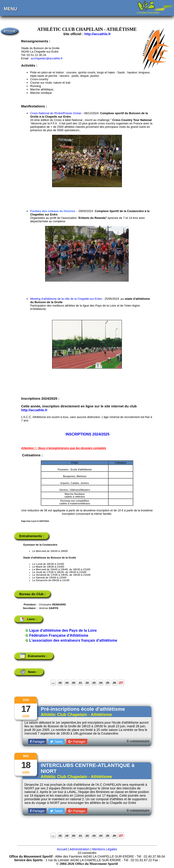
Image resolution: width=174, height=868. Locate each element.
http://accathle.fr (98, 34)
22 (87, 683)
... (53, 683)
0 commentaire (138, 741)
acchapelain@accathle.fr (47, 58)
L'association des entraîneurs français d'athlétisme (73, 640)
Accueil (62, 849)
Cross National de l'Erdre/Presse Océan (56, 113)
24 (101, 683)
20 (74, 683)
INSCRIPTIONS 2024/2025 (87, 434)
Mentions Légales (105, 849)
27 (121, 683)
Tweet (56, 742)
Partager (37, 742)
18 (60, 683)
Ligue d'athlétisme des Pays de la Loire (63, 630)
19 (67, 683)
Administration (80, 849)
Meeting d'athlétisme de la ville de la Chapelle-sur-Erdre (66, 299)
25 (108, 683)
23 (94, 683)
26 (115, 683)
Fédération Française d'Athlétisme (59, 635)
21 (81, 683)
